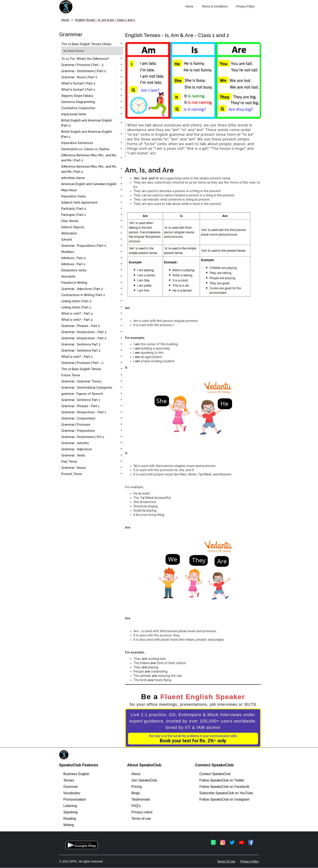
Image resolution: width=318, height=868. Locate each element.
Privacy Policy (245, 6)
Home (189, 6)
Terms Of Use (226, 861)
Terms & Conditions (215, 6)
